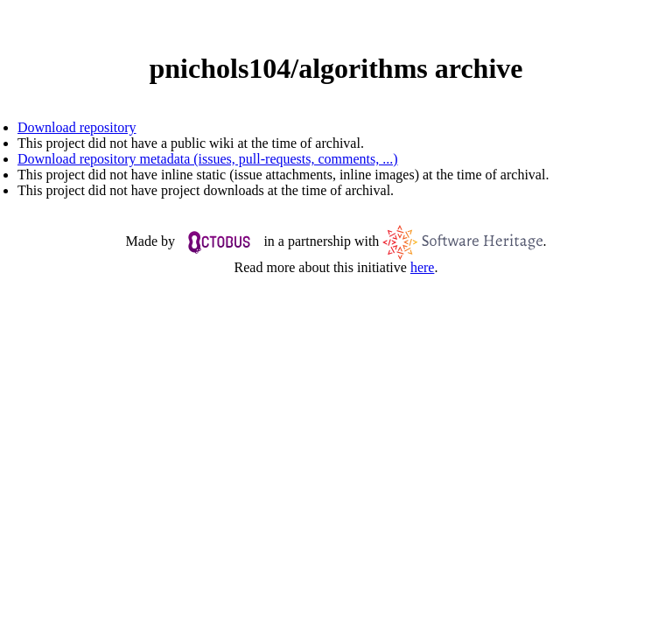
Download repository (77, 127)
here (423, 267)
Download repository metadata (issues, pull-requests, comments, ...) (208, 159)
